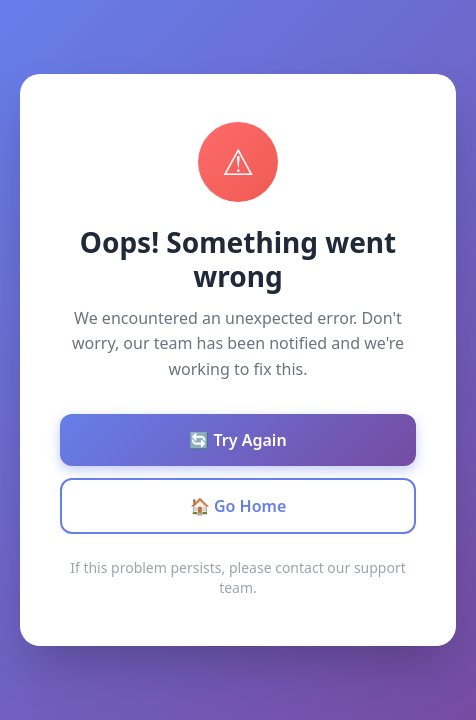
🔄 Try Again (237, 440)
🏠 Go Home (238, 506)
